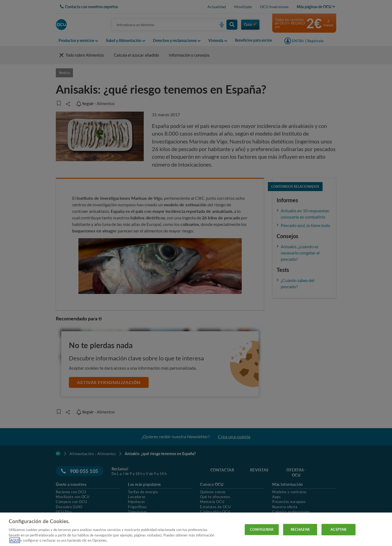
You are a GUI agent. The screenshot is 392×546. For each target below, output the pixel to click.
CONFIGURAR (262, 529)
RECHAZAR (300, 529)
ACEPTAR (338, 529)
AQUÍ (15, 540)
